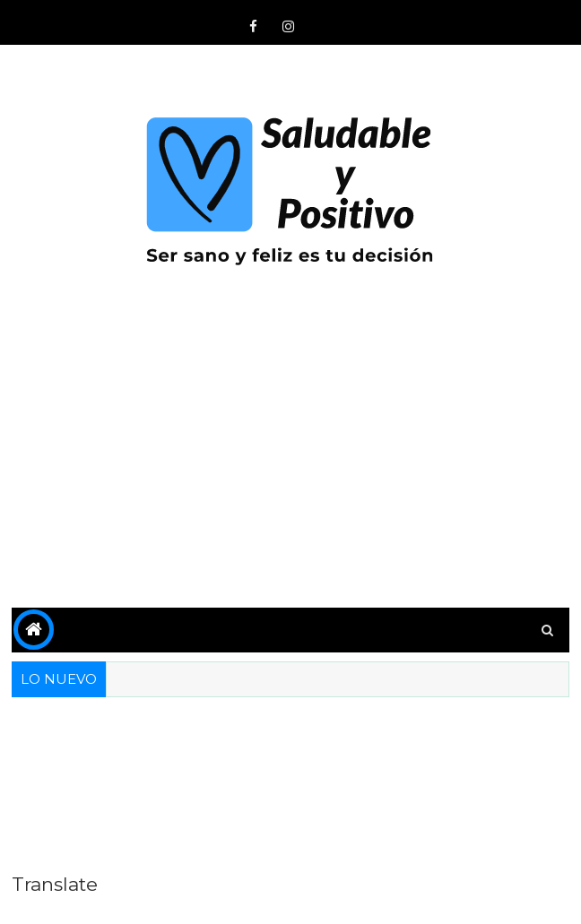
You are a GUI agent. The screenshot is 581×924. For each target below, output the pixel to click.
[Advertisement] (290, 455)
